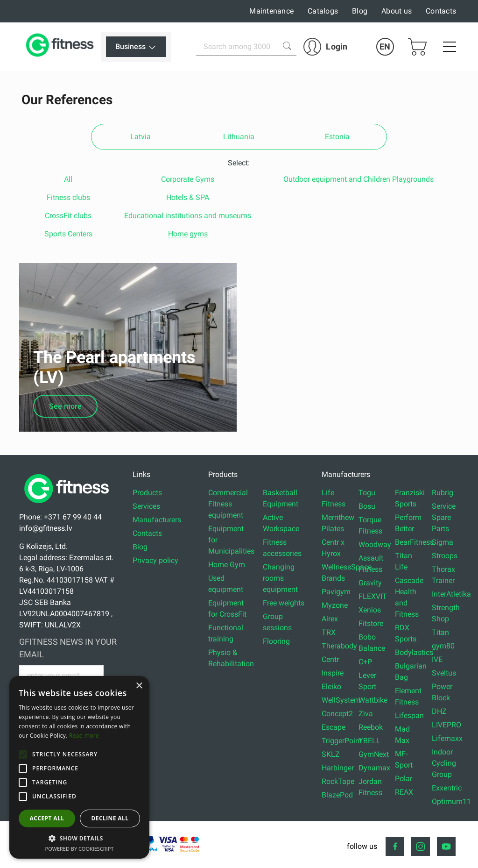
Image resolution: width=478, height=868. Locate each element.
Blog (360, 11)
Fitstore (371, 620)
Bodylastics (414, 649)
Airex (330, 615)
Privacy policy (155, 557)
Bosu (367, 502)
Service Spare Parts (444, 514)
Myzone (335, 601)
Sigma (443, 538)
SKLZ (331, 751)
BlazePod (337, 791)
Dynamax (374, 764)
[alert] (79, 767)
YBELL (369, 737)
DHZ (439, 708)
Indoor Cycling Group (444, 759)
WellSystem (341, 696)
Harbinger (338, 764)
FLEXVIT (373, 593)
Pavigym (336, 588)
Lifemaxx (447, 735)
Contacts (441, 11)
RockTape (338, 778)
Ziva (366, 710)
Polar (404, 775)
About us (397, 11)
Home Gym (227, 561)
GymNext (374, 751)
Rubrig (443, 489)
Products (147, 489)
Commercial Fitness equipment (228, 500)
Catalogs (323, 11)
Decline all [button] (110, 818)
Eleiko (331, 683)
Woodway (375, 541)
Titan (440, 629)
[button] (23, 754)
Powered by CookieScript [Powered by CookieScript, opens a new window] (80, 849)
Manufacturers (157, 516)
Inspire (333, 669)
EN (385, 46)
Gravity (370, 579)
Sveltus (444, 669)
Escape (334, 723)
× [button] (139, 686)
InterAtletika (451, 590)
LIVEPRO (446, 721)
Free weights (284, 599)
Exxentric (447, 784)
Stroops (445, 552)
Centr (330, 656)
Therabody (339, 642)
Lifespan (409, 712)
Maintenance (271, 11)
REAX (404, 788)
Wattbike (373, 696)
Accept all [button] (47, 818)
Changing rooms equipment (280, 574)
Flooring (276, 637)
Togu (367, 489)
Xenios (370, 606)
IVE (437, 656)
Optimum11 (451, 798)
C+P (365, 658)
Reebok (371, 723)
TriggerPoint (342, 737)
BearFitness (414, 538)
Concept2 (337, 710)
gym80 (443, 642)
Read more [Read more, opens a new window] (84, 736)
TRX (329, 629)
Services (146, 502)
